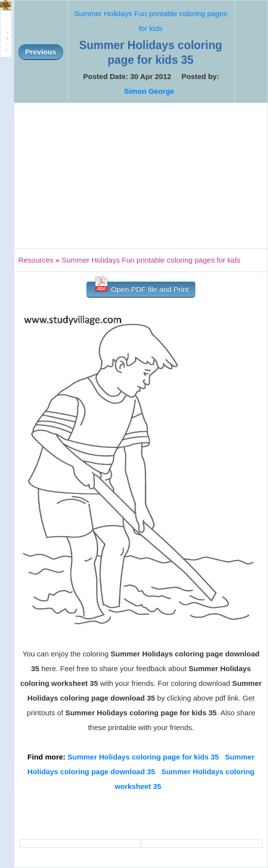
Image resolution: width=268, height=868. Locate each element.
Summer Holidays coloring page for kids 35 (143, 757)
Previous (40, 52)
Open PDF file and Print (141, 287)
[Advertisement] (141, 176)
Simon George (149, 91)
